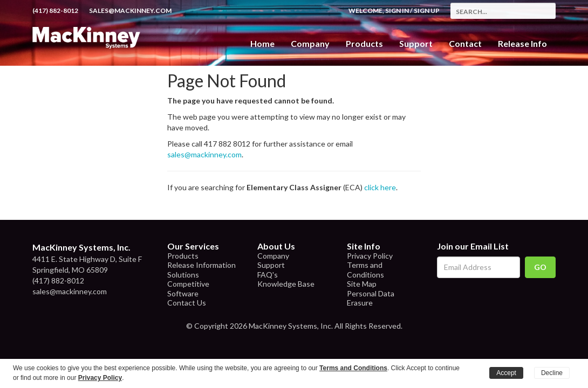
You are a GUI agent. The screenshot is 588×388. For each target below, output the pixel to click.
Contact (465, 43)
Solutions (183, 275)
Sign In (397, 11)
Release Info (522, 43)
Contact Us (187, 303)
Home (262, 43)
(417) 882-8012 (55, 11)
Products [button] (364, 43)
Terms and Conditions (365, 270)
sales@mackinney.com (130, 11)
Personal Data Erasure (371, 298)
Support (416, 43)
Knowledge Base (286, 284)
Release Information (201, 265)
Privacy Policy (370, 256)
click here (380, 187)
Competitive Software (188, 289)
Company (310, 43)
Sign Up (427, 11)
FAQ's (268, 275)
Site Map (362, 284)
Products (183, 256)
